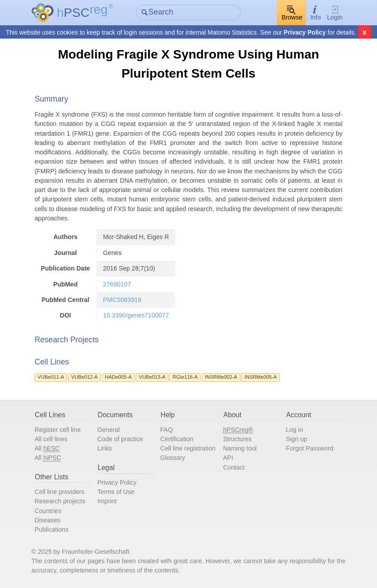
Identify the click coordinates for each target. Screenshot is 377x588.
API (228, 458)
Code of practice (120, 439)
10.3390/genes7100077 (136, 315)
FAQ (166, 430)
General (109, 430)
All (47, 449)
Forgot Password (310, 448)
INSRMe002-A (221, 377)
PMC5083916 (122, 300)
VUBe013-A (152, 377)
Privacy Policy (305, 32)
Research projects (60, 501)
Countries (48, 511)
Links (105, 448)
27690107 (117, 284)
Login (335, 13)
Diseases (47, 520)
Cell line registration (188, 448)
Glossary (173, 458)
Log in (295, 430)
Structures (238, 439)
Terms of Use (116, 492)
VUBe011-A (51, 377)
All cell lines (51, 439)
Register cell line (58, 430)
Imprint (107, 501)
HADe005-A (118, 377)
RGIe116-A (185, 377)
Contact (234, 467)
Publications (51, 529)
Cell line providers (60, 492)
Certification (177, 439)
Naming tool (240, 448)
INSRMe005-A (261, 377)
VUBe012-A (85, 377)
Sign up (297, 439)
